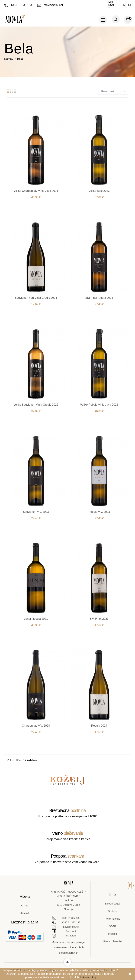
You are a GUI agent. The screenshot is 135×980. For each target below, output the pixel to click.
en (123, 5)
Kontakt (25, 913)
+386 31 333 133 (18, 5)
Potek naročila (113, 919)
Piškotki (112, 934)
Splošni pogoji (112, 904)
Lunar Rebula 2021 (36, 619)
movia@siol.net (50, 5)
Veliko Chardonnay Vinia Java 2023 (36, 191)
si (129, 5)
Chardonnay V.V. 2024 (36, 726)
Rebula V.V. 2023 (99, 512)
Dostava (112, 911)
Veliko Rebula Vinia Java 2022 (99, 405)
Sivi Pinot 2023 (99, 619)
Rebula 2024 (99, 726)
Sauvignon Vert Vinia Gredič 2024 (36, 298)
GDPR (112, 926)
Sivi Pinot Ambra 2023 (99, 298)
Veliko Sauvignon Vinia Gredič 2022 (36, 405)
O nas (25, 906)
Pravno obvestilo (112, 941)
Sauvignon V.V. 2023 (36, 512)
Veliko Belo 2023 (99, 191)
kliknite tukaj (88, 977)
